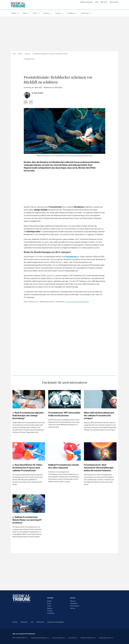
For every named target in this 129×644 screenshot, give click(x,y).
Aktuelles (50, 598)
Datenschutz (40, 622)
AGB (32, 622)
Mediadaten (74, 603)
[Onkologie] (27, 54)
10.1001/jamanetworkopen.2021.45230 (77, 302)
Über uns (73, 601)
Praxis (49, 603)
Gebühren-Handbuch (86, 2)
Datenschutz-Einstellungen (56, 622)
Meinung (50, 608)
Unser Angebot (75, 606)
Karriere (73, 608)
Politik (49, 606)
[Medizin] (20, 54)
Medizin (49, 601)
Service (73, 598)
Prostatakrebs (70, 256)
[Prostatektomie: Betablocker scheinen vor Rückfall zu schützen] (50, 54)
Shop (97, 2)
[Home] (14, 54)
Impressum (24, 622)
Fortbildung (51, 613)
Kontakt (15, 622)
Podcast (50, 611)
